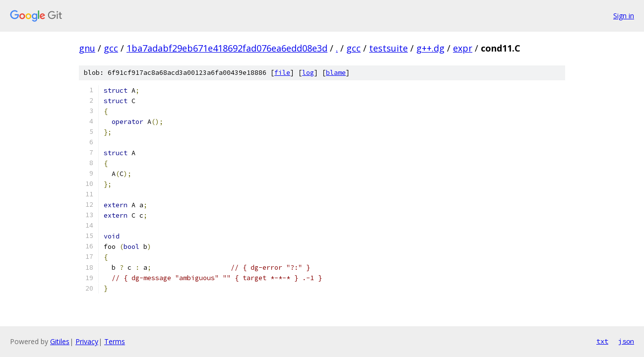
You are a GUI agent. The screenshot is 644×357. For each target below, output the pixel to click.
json (626, 341)
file (282, 73)
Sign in (624, 16)
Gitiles (60, 341)
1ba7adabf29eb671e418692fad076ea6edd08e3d (227, 48)
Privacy (87, 341)
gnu (87, 48)
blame (336, 73)
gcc (111, 48)
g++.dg (430, 48)
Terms (115, 341)
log (308, 73)
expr (463, 48)
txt (602, 341)
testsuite (388, 48)
